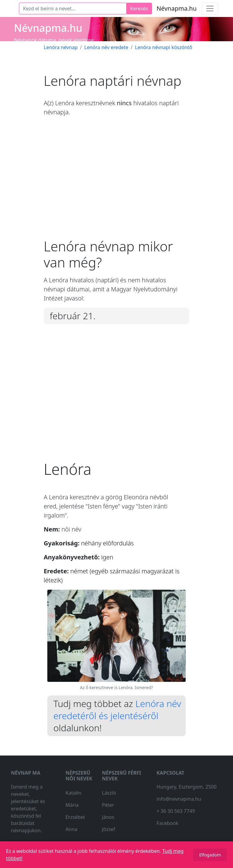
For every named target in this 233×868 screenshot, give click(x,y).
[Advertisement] (116, 182)
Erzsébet (75, 817)
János (108, 817)
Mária (72, 805)
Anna (71, 829)
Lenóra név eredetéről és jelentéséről (117, 710)
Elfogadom (210, 855)
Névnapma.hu (177, 8)
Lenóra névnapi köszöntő (164, 47)
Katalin (73, 793)
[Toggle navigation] (210, 8)
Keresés (139, 8)
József (109, 829)
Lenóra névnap (61, 47)
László (109, 793)
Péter (108, 805)
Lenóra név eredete (106, 47)
